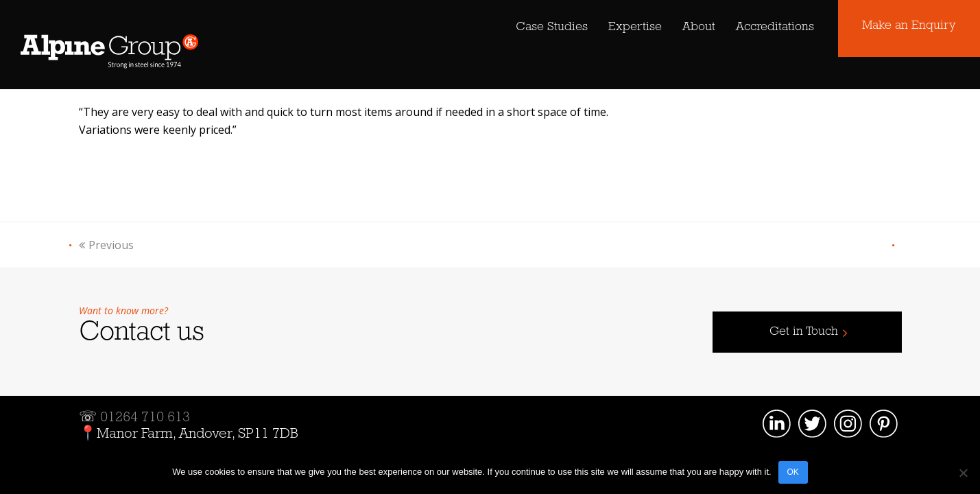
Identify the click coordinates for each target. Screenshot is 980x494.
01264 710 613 (145, 417)
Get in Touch (804, 332)
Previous (106, 245)
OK (793, 472)
